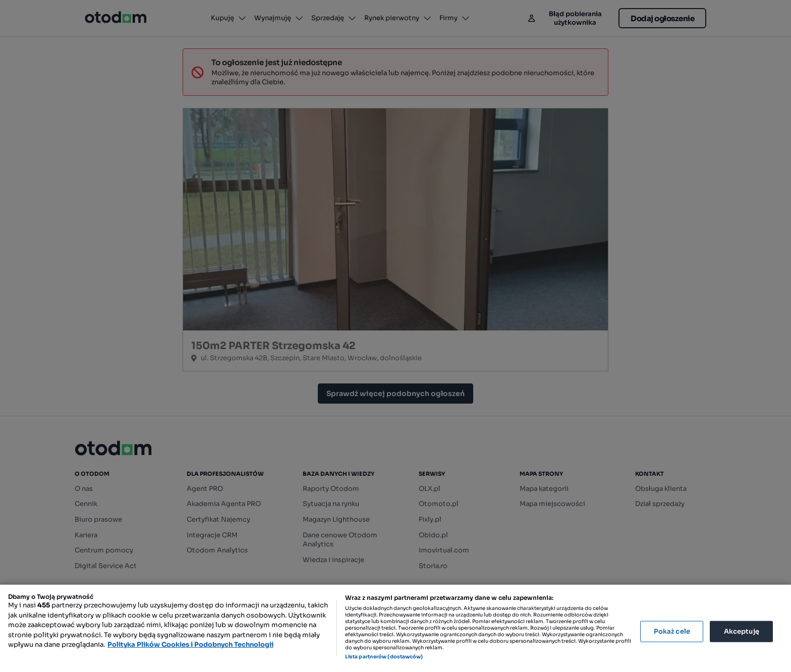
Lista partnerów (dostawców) (384, 657)
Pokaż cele (672, 631)
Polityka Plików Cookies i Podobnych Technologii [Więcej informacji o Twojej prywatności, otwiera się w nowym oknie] (190, 645)
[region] (395, 628)
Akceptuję (742, 631)
